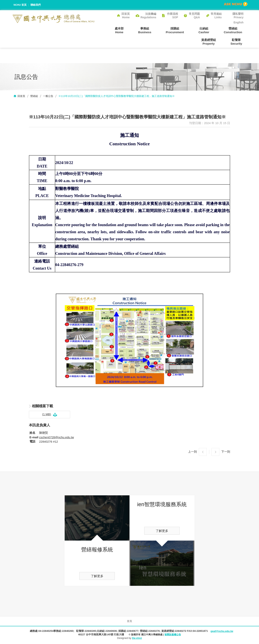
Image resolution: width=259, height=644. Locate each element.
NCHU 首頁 (20, 5)
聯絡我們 (36, 5)
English (238, 22)
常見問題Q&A (194, 16)
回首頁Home (126, 16)
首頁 (129, 621)
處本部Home (105, 30)
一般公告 (48, 96)
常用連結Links (216, 16)
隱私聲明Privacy (238, 16)
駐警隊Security (238, 42)
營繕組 (34, 96)
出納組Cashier (181, 30)
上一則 (192, 452)
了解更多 (97, 576)
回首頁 (21, 96)
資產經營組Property (236, 30)
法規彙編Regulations (148, 16)
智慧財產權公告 (173, 635)
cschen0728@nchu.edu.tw (56, 438)
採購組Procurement (155, 30)
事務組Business (128, 30)
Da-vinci (137, 639)
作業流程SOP (173, 16)
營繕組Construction (208, 30)
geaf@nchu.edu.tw (222, 632)
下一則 (226, 452)
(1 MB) (47, 415)
